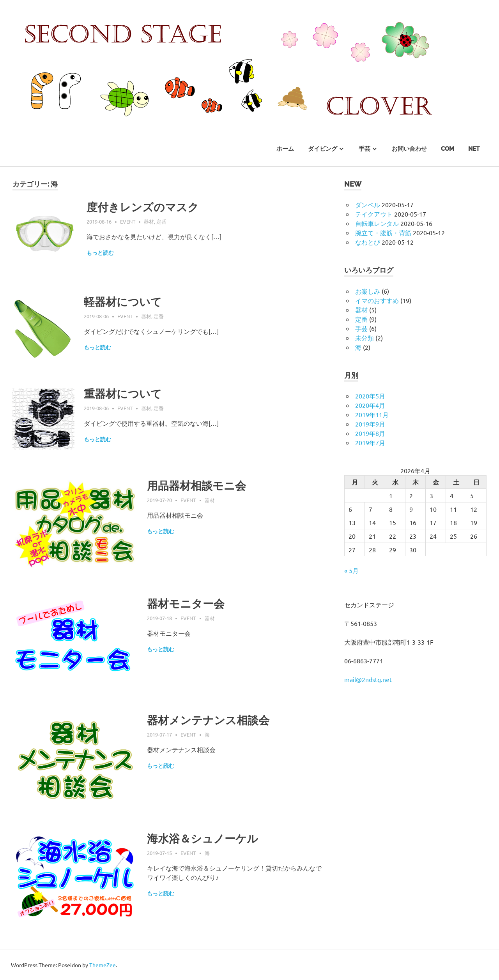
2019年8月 (370, 433)
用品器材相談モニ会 (196, 486)
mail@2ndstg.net (368, 679)
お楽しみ (368, 291)
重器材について (123, 394)
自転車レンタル (377, 223)
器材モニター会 (186, 604)
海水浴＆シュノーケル (203, 839)
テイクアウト (374, 214)
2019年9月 (370, 424)
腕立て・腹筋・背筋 (383, 233)
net (474, 149)
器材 (149, 221)
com (448, 149)
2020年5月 (370, 396)
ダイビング (323, 149)
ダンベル (368, 204)
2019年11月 (372, 414)
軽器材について (123, 302)
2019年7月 (370, 442)
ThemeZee (103, 965)
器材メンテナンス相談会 (208, 720)
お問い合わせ (409, 149)
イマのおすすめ (377, 300)
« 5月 (351, 570)
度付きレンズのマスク (143, 207)
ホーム (285, 149)
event (128, 221)
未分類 (365, 338)
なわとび (368, 242)
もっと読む (100, 253)
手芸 (365, 149)
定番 (161, 221)
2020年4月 (370, 405)
